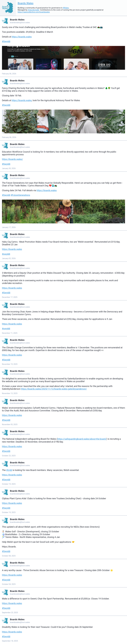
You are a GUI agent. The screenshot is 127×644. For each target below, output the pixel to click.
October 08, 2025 (9, 556)
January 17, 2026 (9, 227)
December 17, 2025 (10, 297)
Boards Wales (25, 3)
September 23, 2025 (10, 613)
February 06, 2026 (9, 74)
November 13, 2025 (10, 393)
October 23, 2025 (9, 456)
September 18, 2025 (10, 641)
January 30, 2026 (9, 168)
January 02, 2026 (9, 258)
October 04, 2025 (9, 584)
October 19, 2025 (9, 484)
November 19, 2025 (10, 364)
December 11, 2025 (10, 333)
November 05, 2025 (10, 425)
